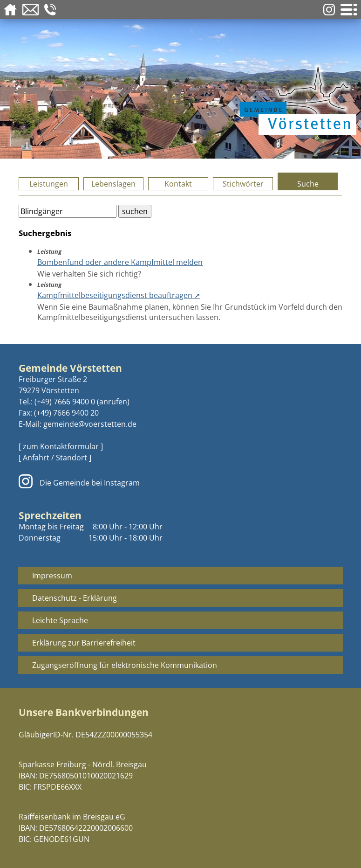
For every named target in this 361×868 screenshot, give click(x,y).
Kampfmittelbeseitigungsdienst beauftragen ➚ (119, 295)
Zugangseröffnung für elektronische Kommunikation (125, 665)
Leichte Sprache (60, 620)
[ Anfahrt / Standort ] (55, 458)
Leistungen (49, 184)
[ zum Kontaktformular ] (61, 446)
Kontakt (178, 184)
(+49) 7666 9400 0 (65, 402)
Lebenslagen (113, 184)
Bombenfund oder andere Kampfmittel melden (120, 262)
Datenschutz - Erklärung (75, 598)
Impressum (52, 576)
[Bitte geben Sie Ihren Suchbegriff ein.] (68, 211)
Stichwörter (243, 184)
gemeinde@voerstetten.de (90, 424)
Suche (308, 184)
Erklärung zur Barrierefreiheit (84, 643)
